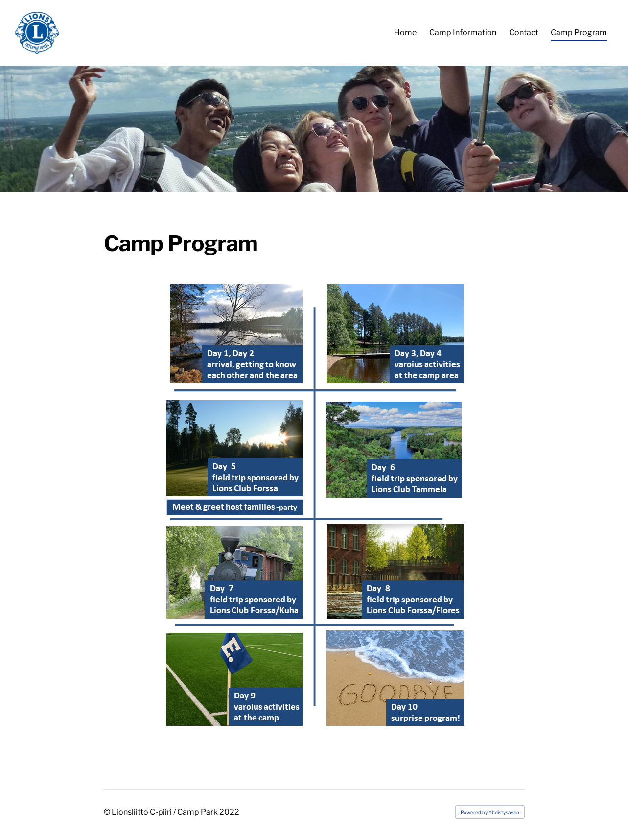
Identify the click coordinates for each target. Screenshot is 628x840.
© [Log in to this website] (108, 812)
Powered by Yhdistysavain (490, 812)
